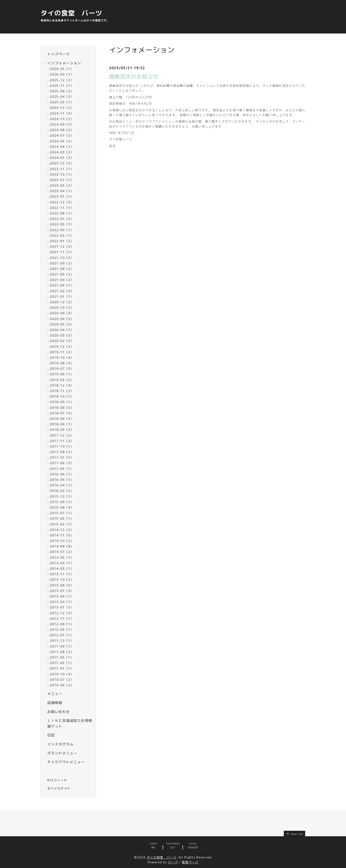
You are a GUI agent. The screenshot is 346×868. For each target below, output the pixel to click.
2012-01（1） (62, 635)
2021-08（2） (62, 269)
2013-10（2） (62, 580)
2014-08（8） (62, 546)
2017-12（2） (62, 435)
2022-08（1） (62, 213)
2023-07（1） (62, 180)
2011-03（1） (62, 663)
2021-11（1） (62, 252)
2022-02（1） (62, 236)
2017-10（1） (62, 446)
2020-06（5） (62, 319)
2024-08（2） (62, 130)
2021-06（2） (62, 274)
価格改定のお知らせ (134, 76)
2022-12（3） (62, 202)
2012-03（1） (62, 630)
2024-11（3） (62, 113)
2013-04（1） (62, 602)
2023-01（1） (62, 197)
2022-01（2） (62, 241)
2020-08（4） (62, 313)
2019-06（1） (62, 374)
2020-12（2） (62, 302)
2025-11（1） (62, 86)
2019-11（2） (62, 352)
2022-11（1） (62, 208)
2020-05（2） (62, 324)
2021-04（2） (62, 280)
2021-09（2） (62, 263)
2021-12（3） (62, 247)
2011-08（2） (62, 652)
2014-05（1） (62, 558)
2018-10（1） (62, 396)
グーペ (173, 862)
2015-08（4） (62, 508)
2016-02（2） (62, 491)
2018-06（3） (62, 419)
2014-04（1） (62, 563)
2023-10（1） (62, 174)
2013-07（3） (62, 591)
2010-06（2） (62, 685)
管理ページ (190, 862)
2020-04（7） (62, 330)
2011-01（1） (62, 668)
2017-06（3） (62, 463)
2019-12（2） (62, 347)
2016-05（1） (62, 480)
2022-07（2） (62, 219)
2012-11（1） (62, 619)
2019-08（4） (62, 363)
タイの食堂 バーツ (71, 13)
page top (294, 833)
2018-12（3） (62, 385)
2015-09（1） (62, 502)
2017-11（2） (62, 441)
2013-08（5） (62, 585)
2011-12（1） (62, 641)
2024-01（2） (62, 158)
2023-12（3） (62, 163)
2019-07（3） (62, 369)
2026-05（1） (62, 69)
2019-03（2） (62, 380)
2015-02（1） (62, 524)
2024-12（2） (62, 108)
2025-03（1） (62, 102)
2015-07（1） (62, 513)
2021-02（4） (62, 291)
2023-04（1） (62, 191)
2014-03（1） (62, 569)
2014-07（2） (62, 552)
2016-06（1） (62, 474)
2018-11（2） (62, 391)
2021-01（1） (62, 297)
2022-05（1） (62, 224)
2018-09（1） (62, 402)
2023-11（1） (62, 169)
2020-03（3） (62, 335)
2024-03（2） (62, 152)
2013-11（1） (62, 574)
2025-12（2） (62, 80)
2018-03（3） (62, 430)
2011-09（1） (62, 646)
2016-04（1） (62, 485)
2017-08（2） (62, 452)
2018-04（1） (62, 424)
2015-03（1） (62, 519)
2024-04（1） (62, 147)
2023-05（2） (62, 185)
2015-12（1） (62, 496)
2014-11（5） (62, 535)
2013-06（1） (62, 596)
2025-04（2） (62, 97)
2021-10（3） (62, 258)
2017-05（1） (62, 469)
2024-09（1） (62, 124)
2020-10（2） (62, 308)
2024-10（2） (62, 119)
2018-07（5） (62, 413)
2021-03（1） (62, 285)
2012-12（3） (62, 613)
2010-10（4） (62, 674)
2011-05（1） (62, 657)
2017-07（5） (62, 457)
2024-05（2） (62, 141)
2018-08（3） (62, 408)
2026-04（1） (62, 74)
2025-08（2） (62, 91)
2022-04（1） (62, 230)
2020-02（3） (62, 341)
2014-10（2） (62, 541)
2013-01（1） (62, 607)
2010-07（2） (62, 680)
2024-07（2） (62, 135)
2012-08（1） (62, 624)
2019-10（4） (62, 358)
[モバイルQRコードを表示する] (70, 788)
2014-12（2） (62, 530)
